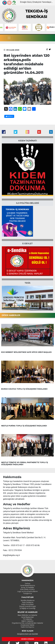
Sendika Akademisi (28, 600)
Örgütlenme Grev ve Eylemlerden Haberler (27, 623)
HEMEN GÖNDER (27, 639)
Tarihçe (27, 584)
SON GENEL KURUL (27, 589)
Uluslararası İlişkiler (27, 625)
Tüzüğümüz (27, 593)
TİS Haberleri (27, 619)
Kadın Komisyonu (27, 627)
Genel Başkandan (27, 617)
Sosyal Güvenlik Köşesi (28, 606)
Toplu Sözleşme (28, 602)
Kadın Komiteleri (28, 604)
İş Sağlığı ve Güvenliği (27, 608)
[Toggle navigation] (9, 38)
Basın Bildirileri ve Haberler (27, 615)
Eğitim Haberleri (27, 621)
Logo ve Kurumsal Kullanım (28, 591)
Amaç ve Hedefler (28, 587)
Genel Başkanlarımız (28, 585)
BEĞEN (9, 116)
